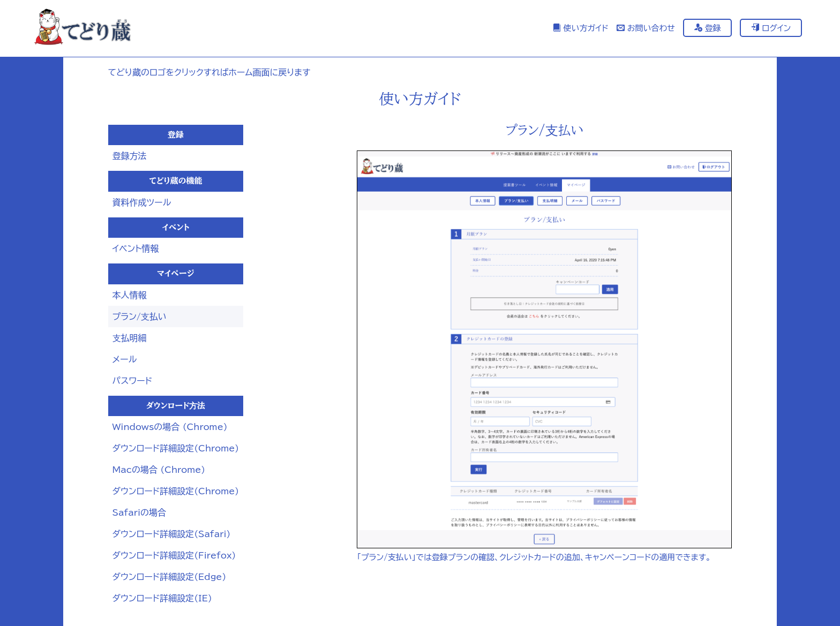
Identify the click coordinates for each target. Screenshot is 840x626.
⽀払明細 (130, 338)
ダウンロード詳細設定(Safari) (172, 534)
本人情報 (130, 295)
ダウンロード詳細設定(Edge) (170, 577)
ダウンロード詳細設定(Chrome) (176, 448)
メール (125, 359)
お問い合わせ (646, 28)
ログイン (771, 28)
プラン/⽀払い (140, 316)
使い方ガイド (581, 28)
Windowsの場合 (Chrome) (170, 427)
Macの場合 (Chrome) (159, 470)
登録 (708, 28)
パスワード (133, 381)
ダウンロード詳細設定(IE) (162, 598)
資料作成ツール (142, 202)
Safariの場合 (139, 512)
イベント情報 (136, 248)
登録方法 (130, 156)
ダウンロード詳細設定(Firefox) (174, 555)
